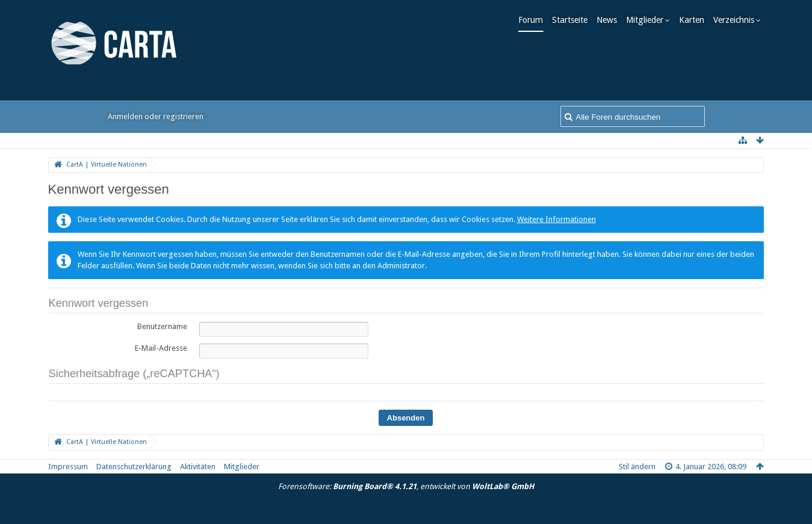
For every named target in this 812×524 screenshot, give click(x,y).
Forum (534, 20)
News (610, 20)
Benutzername (162, 326)
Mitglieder (648, 20)
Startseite (573, 20)
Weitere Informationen (556, 219)
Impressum (68, 467)
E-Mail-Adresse (161, 348)
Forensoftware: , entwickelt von (406, 486)
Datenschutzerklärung (134, 467)
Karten (695, 20)
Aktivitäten (198, 467)
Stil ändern (637, 467)
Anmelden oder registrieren (156, 116)
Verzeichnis (737, 20)
